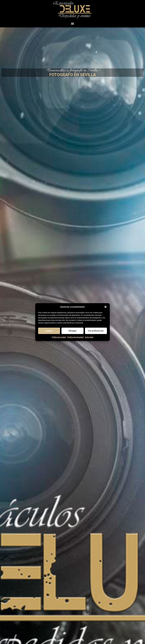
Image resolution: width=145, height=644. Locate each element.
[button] (105, 307)
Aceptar (49, 331)
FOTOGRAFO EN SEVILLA (73, 75)
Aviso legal (89, 337)
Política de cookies (59, 337)
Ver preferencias (96, 331)
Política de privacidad (75, 337)
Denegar (72, 331)
